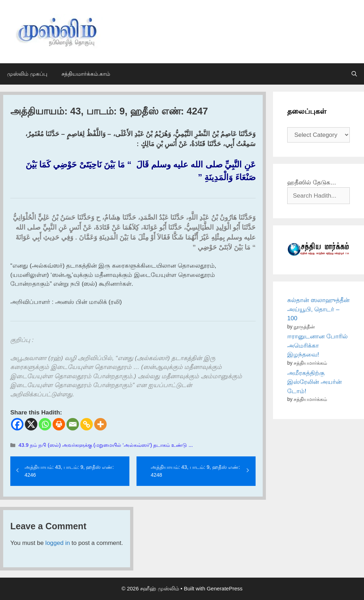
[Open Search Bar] (354, 74)
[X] (31, 424)
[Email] (73, 424)
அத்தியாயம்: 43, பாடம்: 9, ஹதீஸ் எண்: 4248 (195, 471)
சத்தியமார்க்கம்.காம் (86, 74)
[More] (100, 424)
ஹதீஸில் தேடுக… (312, 183)
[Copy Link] (87, 424)
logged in (58, 543)
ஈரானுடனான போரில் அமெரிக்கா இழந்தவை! (317, 345)
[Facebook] (17, 424)
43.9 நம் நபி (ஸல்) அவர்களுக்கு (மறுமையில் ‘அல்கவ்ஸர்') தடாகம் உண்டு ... (106, 445)
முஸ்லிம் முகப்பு (27, 74)
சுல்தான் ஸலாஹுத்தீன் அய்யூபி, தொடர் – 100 (318, 309)
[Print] (59, 424)
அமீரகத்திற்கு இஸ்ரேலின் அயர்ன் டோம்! (314, 382)
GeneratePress (224, 588)
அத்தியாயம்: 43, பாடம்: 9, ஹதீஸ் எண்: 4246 (69, 471)
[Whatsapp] (45, 424)
